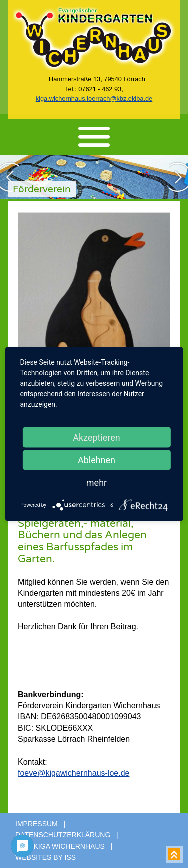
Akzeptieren (97, 437)
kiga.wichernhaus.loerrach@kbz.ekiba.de (94, 99)
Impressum (36, 824)
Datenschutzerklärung (63, 835)
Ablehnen (97, 460)
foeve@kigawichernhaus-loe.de (73, 773)
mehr (97, 482)
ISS (70, 857)
